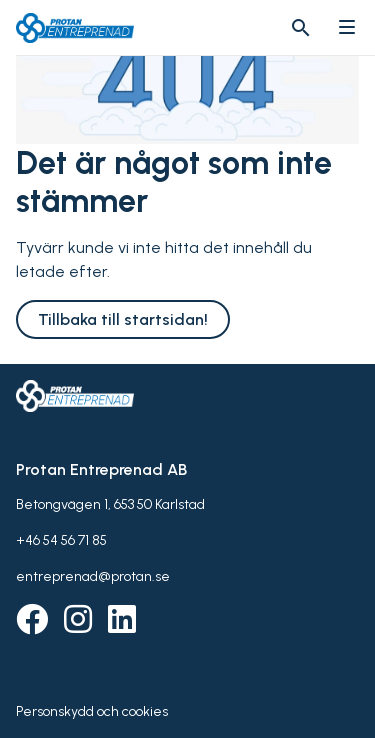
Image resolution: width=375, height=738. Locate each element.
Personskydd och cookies (92, 711)
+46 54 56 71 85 (61, 540)
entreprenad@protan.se (93, 576)
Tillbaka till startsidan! (123, 319)
